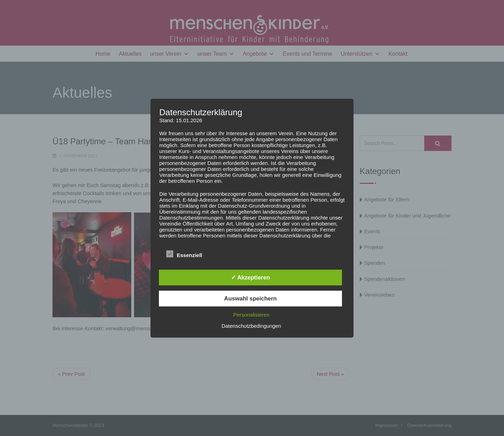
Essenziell (184, 254)
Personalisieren (251, 315)
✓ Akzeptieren (251, 277)
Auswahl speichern (250, 298)
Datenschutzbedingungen (251, 326)
